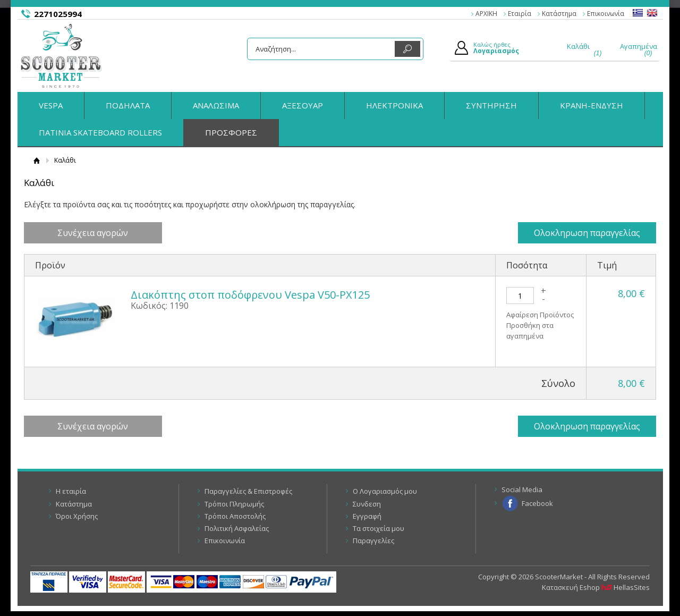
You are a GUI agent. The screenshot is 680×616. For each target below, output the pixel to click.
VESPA (51, 105)
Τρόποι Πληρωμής (234, 504)
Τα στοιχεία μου (379, 528)
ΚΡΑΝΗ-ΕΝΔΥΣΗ (592, 105)
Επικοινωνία (606, 14)
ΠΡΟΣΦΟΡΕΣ (231, 132)
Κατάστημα (559, 14)
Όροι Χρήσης (77, 516)
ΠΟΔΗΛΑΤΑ (128, 105)
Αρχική (37, 160)
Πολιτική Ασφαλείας (237, 528)
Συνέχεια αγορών (93, 233)
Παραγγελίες (373, 541)
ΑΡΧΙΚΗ (486, 14)
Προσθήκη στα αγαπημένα (530, 331)
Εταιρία (520, 14)
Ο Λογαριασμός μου (385, 491)
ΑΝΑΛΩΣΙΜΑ (216, 105)
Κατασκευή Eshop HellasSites (596, 587)
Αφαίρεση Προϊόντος (540, 315)
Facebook (537, 503)
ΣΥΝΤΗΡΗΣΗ (491, 105)
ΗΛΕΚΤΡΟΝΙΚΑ (394, 105)
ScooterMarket (61, 56)
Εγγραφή (367, 516)
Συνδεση (367, 504)
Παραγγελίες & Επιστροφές (248, 491)
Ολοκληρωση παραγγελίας (587, 233)
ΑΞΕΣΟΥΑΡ (303, 105)
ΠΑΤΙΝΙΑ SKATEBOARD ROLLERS (100, 132)
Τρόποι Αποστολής (235, 516)
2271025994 (58, 14)
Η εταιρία (71, 491)
